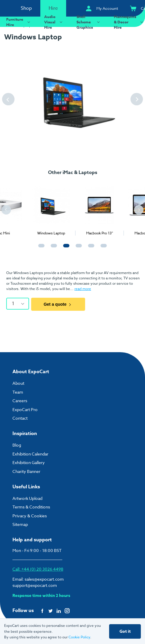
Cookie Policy (79, 637)
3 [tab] (65, 248)
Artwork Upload (27, 498)
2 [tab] (52, 248)
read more (83, 289)
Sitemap (20, 524)
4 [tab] (77, 248)
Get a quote (58, 304)
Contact (20, 418)
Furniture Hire (19, 22)
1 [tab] (40, 248)
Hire (53, 8)
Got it (125, 631)
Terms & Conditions (31, 507)
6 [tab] (102, 248)
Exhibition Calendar (30, 454)
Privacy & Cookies (30, 516)
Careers (20, 401)
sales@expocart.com (44, 579)
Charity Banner (26, 471)
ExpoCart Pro (25, 409)
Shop (26, 8)
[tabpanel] (24, 208)
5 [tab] (90, 248)
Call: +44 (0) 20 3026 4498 (38, 569)
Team (18, 392)
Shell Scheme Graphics (89, 22)
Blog (17, 445)
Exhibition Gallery (29, 462)
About (18, 383)
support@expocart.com (35, 585)
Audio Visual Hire (54, 22)
